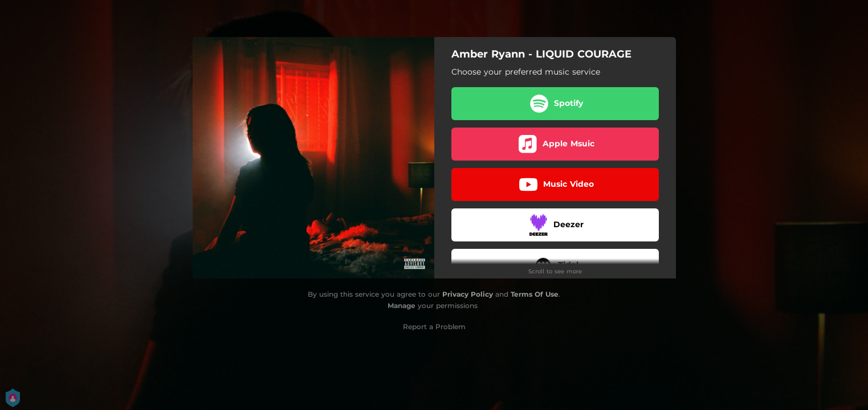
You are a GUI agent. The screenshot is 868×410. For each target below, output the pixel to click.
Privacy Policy (468, 294)
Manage (402, 306)
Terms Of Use (535, 294)
